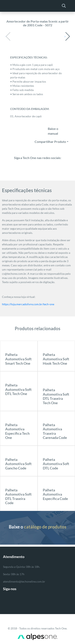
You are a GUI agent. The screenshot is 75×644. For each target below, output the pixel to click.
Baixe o (38, 527)
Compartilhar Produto (50, 142)
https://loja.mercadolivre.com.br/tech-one (28, 304)
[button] (67, 37)
